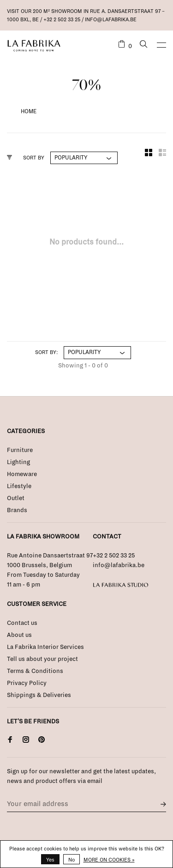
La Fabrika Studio (121, 585)
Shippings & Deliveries (39, 695)
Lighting (18, 462)
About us (19, 635)
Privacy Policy (27, 683)
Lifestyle (19, 486)
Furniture (20, 450)
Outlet (16, 498)
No (72, 860)
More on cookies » (109, 860)
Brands (17, 510)
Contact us (22, 623)
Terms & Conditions (35, 671)
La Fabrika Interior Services (45, 647)
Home (29, 112)
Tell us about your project (42, 659)
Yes (50, 860)
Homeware (22, 474)
